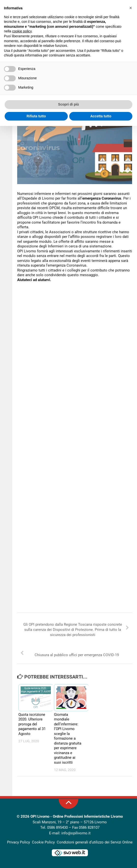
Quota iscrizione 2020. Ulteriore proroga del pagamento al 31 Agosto (32, 724)
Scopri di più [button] (69, 104)
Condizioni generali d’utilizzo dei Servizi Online (95, 842)
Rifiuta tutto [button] (36, 116)
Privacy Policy (19, 842)
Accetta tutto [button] (101, 116)
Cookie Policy (43, 842)
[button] (131, 8)
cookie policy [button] (22, 31)
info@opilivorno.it (76, 833)
